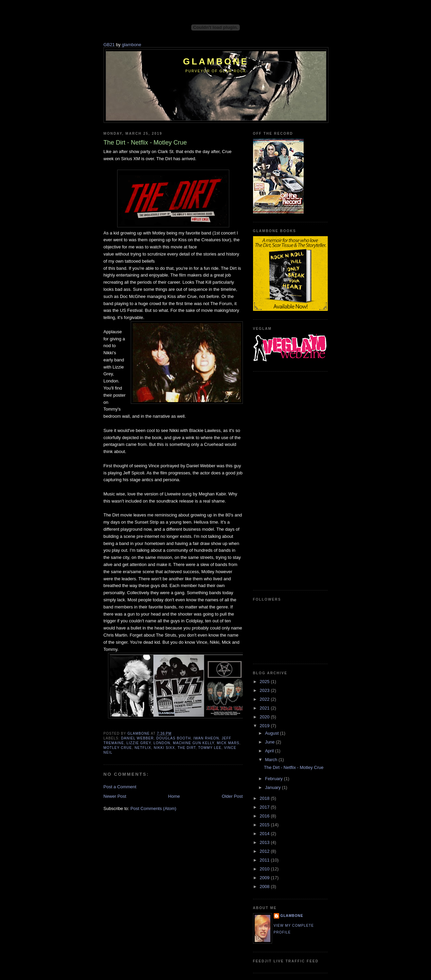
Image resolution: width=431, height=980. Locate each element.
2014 (265, 834)
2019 (265, 726)
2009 (265, 878)
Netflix (143, 748)
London (162, 743)
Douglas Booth (174, 738)
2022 (265, 699)
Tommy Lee (210, 748)
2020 (265, 717)
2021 (265, 708)
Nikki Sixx (164, 748)
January (273, 787)
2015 (265, 825)
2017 (265, 807)
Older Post (232, 796)
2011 (265, 860)
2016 (265, 816)
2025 (265, 682)
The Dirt (187, 748)
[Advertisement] (280, 480)
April (270, 751)
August (272, 733)
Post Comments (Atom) (153, 808)
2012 (265, 851)
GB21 (109, 45)
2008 (265, 887)
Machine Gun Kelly (194, 743)
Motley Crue (118, 748)
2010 (265, 869)
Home (174, 796)
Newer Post (115, 796)
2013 (265, 842)
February (274, 779)
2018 (265, 798)
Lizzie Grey (139, 743)
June (270, 742)
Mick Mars (228, 743)
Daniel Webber (138, 738)
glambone (132, 45)
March (272, 760)
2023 (265, 690)
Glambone (216, 61)
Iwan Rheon (206, 738)
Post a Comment (120, 787)
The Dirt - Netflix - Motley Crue (294, 767)
